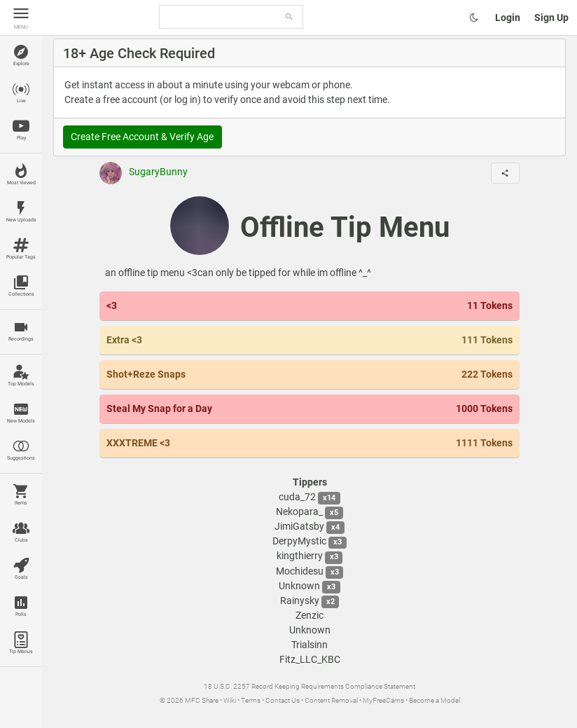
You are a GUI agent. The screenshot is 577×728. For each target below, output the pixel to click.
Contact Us (283, 700)
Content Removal (331, 700)
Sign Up (551, 18)
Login (508, 18)
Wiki (230, 700)
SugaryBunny (144, 172)
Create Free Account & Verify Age (142, 137)
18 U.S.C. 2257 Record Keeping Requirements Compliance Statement (310, 686)
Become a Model (435, 700)
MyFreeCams (383, 700)
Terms (251, 700)
